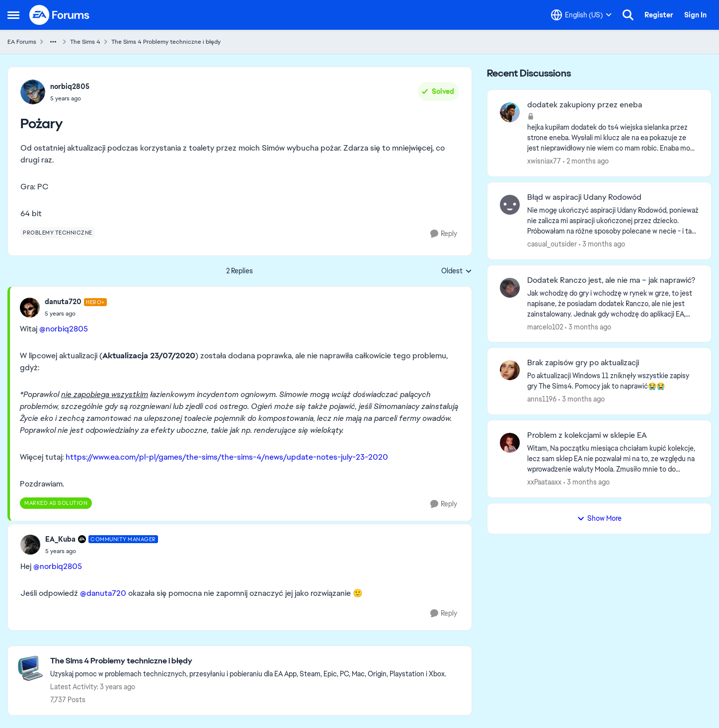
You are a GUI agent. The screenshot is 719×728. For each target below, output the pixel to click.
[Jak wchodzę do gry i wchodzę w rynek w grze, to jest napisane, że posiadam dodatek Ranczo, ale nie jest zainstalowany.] (613, 303)
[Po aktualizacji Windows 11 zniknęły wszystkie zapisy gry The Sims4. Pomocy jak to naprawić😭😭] (613, 381)
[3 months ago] (602, 244)
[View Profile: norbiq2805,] (33, 92)
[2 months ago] (586, 161)
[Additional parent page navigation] (53, 42)
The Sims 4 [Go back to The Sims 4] (85, 42)
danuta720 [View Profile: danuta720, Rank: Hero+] (63, 302)
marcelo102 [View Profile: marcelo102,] (545, 326)
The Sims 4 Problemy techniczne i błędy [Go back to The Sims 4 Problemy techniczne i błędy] (166, 42)
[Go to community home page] (60, 15)
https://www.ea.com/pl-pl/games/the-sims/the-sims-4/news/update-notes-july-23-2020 (227, 457)
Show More (599, 518)
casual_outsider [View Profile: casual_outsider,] (552, 244)
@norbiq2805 (64, 329)
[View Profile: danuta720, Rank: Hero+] (30, 308)
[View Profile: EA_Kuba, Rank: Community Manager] (30, 545)
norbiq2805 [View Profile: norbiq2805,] (70, 86)
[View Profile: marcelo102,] (510, 288)
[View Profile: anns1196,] (510, 370)
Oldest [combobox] (457, 271)
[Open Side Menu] (13, 15)
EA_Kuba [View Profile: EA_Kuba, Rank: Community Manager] (60, 539)
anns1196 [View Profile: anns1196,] (542, 399)
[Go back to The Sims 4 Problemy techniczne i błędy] (248, 661)
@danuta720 (103, 593)
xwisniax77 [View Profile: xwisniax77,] (544, 161)
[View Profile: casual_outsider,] (510, 205)
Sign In (695, 15)
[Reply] (444, 234)
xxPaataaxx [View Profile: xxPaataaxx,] (544, 482)
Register (659, 15)
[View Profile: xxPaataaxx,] (510, 443)
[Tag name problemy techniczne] (58, 233)
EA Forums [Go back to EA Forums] (22, 42)
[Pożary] (76, 314)
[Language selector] (581, 15)
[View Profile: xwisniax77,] (510, 112)
